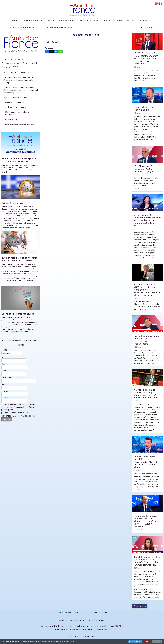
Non (10, 410)
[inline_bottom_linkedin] (56, 52)
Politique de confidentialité (68, 613)
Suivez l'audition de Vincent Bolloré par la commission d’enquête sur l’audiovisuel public (146, 394)
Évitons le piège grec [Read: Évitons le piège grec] (12, 203)
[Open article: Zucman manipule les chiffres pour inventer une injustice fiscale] (21, 243)
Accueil (15, 21)
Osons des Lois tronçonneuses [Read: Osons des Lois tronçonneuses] (18, 314)
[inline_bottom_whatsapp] (60, 52)
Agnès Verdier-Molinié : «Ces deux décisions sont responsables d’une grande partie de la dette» (147, 220)
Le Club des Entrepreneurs (62, 21)
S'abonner (7, 419)
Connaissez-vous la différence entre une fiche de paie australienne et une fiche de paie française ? (147, 290)
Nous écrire (145, 21)
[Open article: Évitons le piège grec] (21, 188)
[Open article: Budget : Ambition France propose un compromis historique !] (21, 144)
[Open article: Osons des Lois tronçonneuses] (21, 299)
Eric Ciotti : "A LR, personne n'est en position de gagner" (145, 169)
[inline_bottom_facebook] (47, 52)
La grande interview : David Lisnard (145, 108)
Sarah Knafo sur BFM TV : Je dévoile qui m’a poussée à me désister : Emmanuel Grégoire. (147, 561)
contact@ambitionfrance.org (19, 125)
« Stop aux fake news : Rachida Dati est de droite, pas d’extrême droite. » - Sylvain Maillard (146, 521)
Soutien (131, 21)
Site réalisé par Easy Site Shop (82, 636)
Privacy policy (28, 416)
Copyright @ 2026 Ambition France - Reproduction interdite (82, 620)
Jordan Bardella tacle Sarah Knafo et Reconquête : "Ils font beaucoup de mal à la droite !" (146, 462)
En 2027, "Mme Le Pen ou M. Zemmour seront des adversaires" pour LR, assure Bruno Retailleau (146, 58)
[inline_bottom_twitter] (52, 52)
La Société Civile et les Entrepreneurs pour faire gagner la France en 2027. (20, 63)
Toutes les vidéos (140, 606)
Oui (4, 410)
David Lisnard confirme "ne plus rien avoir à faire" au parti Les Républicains (147, 340)
